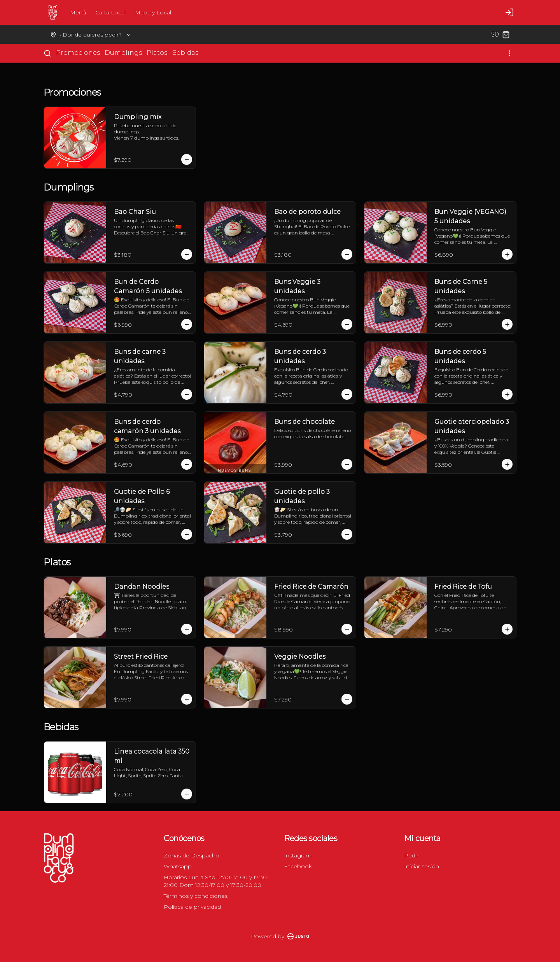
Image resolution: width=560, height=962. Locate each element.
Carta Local (110, 12)
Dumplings (123, 53)
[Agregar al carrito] (187, 159)
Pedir (411, 855)
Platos (157, 53)
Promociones (78, 53)
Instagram (298, 855)
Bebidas (185, 53)
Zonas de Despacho (192, 855)
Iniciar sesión (422, 866)
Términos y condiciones (196, 896)
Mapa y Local (153, 12)
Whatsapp (178, 866)
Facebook (298, 866)
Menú (78, 12)
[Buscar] (47, 53)
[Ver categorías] (509, 53)
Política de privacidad (192, 907)
